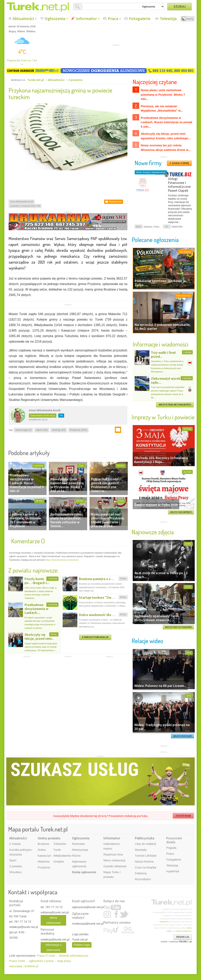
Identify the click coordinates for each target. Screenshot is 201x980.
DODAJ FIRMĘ (181, 163)
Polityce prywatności (184, 931)
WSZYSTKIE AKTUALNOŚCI (175, 404)
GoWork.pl (31, 966)
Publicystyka (145, 838)
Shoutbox (15, 872)
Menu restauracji (114, 860)
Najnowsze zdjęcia (153, 532)
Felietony (141, 873)
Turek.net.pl (36, 80)
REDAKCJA (183, 937)
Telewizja (168, 18)
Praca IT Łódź (46, 956)
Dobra (42, 850)
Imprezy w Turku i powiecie (163, 417)
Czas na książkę (146, 867)
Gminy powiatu (49, 838)
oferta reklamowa (53, 920)
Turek (57, 850)
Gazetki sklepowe (115, 866)
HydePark (173, 871)
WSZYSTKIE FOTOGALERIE (178, 627)
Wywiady (141, 850)
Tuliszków (60, 844)
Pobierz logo (82, 945)
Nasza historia (144, 861)
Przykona (44, 867)
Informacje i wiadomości (161, 344)
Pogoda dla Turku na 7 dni (22, 62)
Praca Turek (17, 961)
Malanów (44, 861)
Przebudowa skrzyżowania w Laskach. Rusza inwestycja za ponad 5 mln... (166, 122)
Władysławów (62, 856)
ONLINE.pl (185, 941)
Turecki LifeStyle (146, 856)
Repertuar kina (113, 854)
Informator (86, 18)
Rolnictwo (78, 844)
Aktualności (23, 18)
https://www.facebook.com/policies (62, 560)
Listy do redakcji (145, 844)
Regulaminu (164, 922)
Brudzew (43, 844)
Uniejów (59, 861)
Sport (13, 860)
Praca (113, 18)
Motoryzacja (80, 850)
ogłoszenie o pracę (41, 961)
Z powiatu (75, 80)
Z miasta (15, 844)
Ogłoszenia (55, 18)
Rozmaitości (143, 879)
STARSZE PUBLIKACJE (95, 637)
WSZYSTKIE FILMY (183, 736)
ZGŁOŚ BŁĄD (183, 816)
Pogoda (171, 848)
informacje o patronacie (53, 947)
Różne (76, 856)
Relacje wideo (147, 641)
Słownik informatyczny (73, 956)
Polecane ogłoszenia (155, 240)
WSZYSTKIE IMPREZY (181, 512)
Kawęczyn (44, 856)
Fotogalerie (140, 18)
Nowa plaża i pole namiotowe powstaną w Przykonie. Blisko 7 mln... (163, 94)
